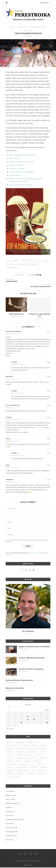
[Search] (49, 3)
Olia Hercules (10, 824)
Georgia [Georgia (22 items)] (28, 755)
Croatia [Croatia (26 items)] (10, 752)
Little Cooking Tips (13, 405)
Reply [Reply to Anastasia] (49, 377)
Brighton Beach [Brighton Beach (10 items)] (12, 746)
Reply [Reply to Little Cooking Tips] (49, 406)
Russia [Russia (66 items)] (10, 768)
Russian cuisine (22, 264)
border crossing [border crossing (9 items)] (33, 742)
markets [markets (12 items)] (18, 761)
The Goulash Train (11, 836)
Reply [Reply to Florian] (49, 362)
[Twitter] (43, 3)
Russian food (34, 264)
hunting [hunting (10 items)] (10, 758)
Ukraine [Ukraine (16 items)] (10, 774)
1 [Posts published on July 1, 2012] (47, 710)
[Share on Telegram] (38, 275)
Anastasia (9, 377)
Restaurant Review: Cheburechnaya (19, 680)
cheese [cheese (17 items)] (10, 749)
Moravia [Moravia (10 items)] (28, 761)
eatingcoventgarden (13, 331)
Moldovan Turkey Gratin (15, 688)
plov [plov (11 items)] (33, 765)
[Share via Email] (40, 275)
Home (12, 27)
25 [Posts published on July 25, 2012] (21, 722)
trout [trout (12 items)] (43, 771)
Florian (14, 362)
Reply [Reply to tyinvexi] (49, 418)
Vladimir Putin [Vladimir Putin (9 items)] (42, 774)
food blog (30, 261)
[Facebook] (41, 3)
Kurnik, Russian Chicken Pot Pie (22, 162)
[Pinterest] (47, 3)
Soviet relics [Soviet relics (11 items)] (12, 771)
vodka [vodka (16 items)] (10, 777)
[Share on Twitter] (34, 275)
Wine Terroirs (10, 840)
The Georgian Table (12, 832)
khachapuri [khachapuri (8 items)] (32, 758)
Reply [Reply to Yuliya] (49, 439)
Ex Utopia (9, 808)
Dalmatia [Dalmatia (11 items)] (34, 752)
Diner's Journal (10, 800)
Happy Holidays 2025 (16, 314)
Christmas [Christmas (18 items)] (43, 749)
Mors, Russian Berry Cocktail (20, 185)
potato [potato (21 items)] (41, 765)
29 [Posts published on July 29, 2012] (47, 722)
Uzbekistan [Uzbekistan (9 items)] (21, 774)
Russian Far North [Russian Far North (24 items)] (22, 768)
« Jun (7, 729)
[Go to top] (28, 866)
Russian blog (11, 264)
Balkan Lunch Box (11, 796)
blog (8, 261)
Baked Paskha (15, 175)
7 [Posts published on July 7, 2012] (41, 713)
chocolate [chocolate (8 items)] (32, 749)
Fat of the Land (10, 812)
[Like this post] (30, 275)
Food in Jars (9, 816)
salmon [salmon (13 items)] (35, 768)
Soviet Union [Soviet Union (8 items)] (24, 771)
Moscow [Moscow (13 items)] (38, 761)
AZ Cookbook (10, 792)
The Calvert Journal (12, 828)
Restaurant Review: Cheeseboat (31, 669)
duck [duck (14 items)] (43, 752)
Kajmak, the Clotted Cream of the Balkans (32, 648)
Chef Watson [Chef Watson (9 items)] (20, 749)
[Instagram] (45, 3)
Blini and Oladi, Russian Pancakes (22, 155)
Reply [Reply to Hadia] (49, 465)
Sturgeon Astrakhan (17, 168)
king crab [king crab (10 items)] (43, 758)
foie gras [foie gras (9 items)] (19, 755)
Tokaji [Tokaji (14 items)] (34, 771)
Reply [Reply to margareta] (49, 480)
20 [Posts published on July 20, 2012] (34, 719)
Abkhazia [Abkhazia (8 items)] (10, 742)
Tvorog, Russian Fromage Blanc (22, 172)
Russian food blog (12, 268)
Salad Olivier (14, 158)
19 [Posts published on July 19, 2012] (28, 719)
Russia (38, 261)
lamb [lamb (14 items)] (9, 761)
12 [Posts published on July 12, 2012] (28, 716)
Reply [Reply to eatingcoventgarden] (49, 332)
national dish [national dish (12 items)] (12, 765)
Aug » (12, 729)
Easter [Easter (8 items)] (10, 755)
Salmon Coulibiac (16, 165)
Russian (45, 261)
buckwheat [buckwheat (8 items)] (25, 746)
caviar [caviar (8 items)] (44, 746)
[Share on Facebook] (33, 275)
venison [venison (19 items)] (31, 774)
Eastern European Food (13, 804)
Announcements (22, 27)
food (23, 261)
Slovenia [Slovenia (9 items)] (44, 768)
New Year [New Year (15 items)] (24, 765)
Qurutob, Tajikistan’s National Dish (32, 658)
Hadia (8, 465)
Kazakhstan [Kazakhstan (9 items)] (21, 758)
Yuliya (8, 439)
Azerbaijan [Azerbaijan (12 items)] (21, 742)
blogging (15, 261)
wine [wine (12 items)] (18, 777)
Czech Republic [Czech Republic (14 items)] (22, 752)
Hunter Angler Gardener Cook (15, 820)
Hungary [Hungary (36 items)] (38, 755)
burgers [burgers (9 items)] (35, 746)
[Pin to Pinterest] (36, 275)
